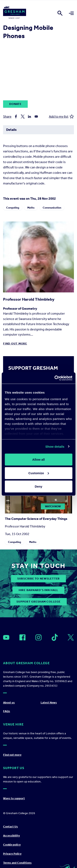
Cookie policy (12, 845)
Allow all (38, 459)
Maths (31, 208)
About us (9, 703)
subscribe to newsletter (38, 579)
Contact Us (10, 827)
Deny (38, 486)
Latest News (49, 703)
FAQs (7, 711)
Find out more (15, 344)
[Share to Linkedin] (29, 116)
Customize (39, 473)
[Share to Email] (36, 116)
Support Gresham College (38, 602)
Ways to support (14, 798)
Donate (15, 104)
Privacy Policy (12, 854)
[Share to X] (23, 116)
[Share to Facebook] (16, 116)
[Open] (6, 637)
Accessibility (11, 836)
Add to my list (61, 116)
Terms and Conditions (17, 863)
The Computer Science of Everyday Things (36, 519)
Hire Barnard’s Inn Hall (38, 590)
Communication (52, 208)
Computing (13, 208)
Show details (55, 446)
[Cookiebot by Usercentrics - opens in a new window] (55, 378)
